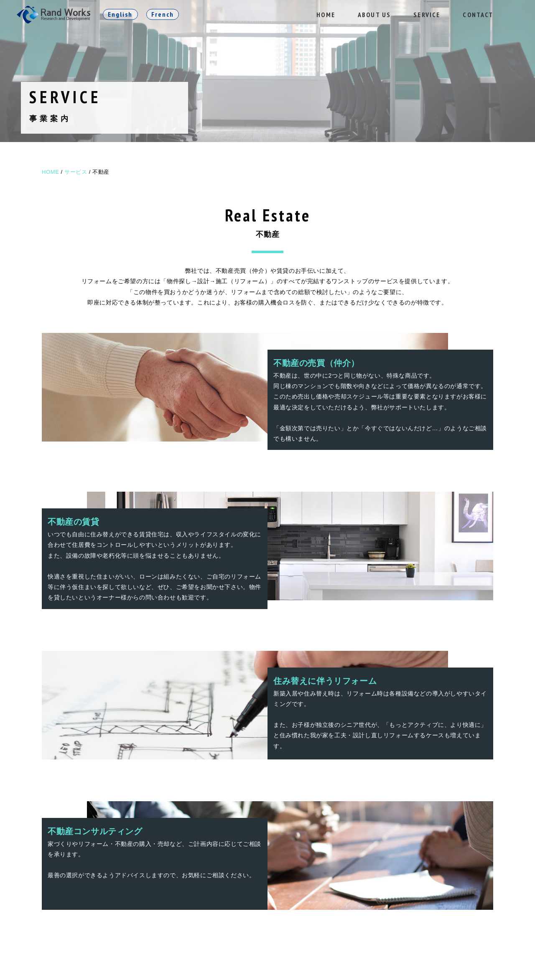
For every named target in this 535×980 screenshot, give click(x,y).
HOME (326, 15)
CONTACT (478, 15)
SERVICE (427, 15)
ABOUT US (374, 15)
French (163, 14)
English (120, 14)
